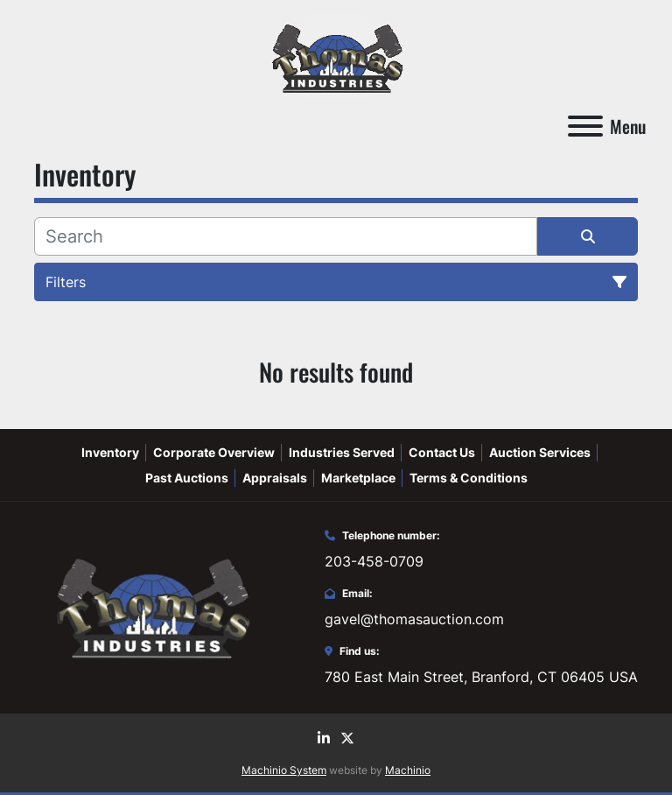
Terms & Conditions (469, 478)
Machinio (408, 770)
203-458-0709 (374, 561)
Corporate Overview (214, 452)
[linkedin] (324, 738)
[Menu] (585, 126)
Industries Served (342, 452)
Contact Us (442, 452)
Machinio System (284, 770)
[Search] (286, 236)
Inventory (110, 452)
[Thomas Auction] (150, 606)
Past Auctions (187, 478)
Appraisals (275, 478)
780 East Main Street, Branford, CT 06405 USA (481, 677)
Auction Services (540, 452)
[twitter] (347, 738)
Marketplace (358, 478)
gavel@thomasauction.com (414, 619)
